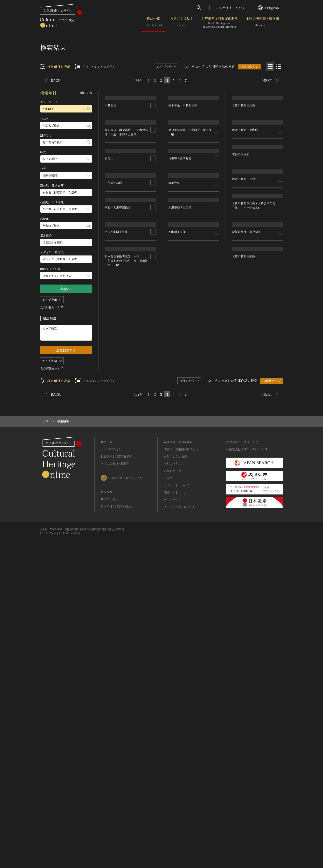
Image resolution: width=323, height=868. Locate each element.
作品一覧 (153, 22)
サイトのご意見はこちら (180, 815)
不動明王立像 (177, 666)
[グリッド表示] (270, 67)
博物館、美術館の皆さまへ (181, 758)
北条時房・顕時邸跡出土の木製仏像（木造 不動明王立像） (126, 215)
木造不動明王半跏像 (245, 264)
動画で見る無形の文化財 (117, 815)
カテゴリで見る (182, 22)
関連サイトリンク (175, 801)
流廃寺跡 (174, 472)
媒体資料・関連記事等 (178, 751)
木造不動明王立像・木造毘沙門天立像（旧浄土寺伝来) (254, 553)
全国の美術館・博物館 (262, 22)
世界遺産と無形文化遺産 (220, 22)
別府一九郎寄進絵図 (118, 460)
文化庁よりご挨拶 (175, 765)
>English (269, 8)
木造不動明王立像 (243, 210)
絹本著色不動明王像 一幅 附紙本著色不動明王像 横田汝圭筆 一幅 (126, 651)
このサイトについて (231, 8)
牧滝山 (109, 305)
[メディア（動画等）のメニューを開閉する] (66, 259)
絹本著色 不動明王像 (183, 203)
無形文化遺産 (109, 808)
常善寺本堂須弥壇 (180, 417)
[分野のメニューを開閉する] (66, 176)
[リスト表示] (279, 67)
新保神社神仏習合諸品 (246, 603)
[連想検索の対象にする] (153, 135)
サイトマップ (172, 808)
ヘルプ (168, 787)
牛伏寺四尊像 (114, 363)
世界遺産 (106, 800)
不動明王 (111, 135)
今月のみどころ (174, 772)
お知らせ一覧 (172, 779)
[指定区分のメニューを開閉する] (66, 242)
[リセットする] (84, 109)
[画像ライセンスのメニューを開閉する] (66, 276)
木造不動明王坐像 (116, 588)
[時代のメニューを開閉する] (66, 159)
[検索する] (89, 109)
